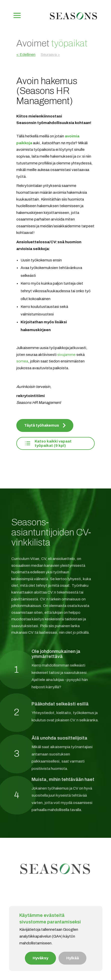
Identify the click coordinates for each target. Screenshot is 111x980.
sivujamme (66, 355)
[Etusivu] (73, 20)
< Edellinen (26, 55)
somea (22, 361)
